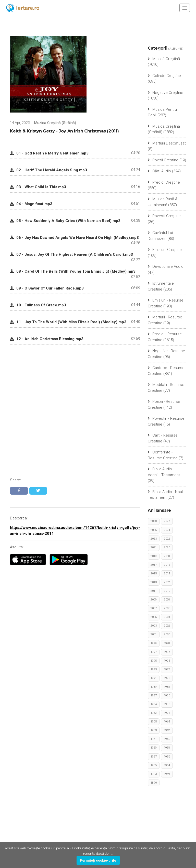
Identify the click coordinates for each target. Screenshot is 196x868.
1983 (167, 704)
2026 (167, 521)
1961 (154, 739)
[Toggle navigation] (185, 8)
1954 (167, 765)
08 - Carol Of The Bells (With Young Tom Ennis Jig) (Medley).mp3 (73, 271)
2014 (167, 574)
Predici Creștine (164, 182)
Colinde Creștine (164, 76)
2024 (167, 530)
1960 (167, 739)
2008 (167, 600)
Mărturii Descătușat (167, 143)
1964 (167, 722)
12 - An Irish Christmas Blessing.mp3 (47, 339)
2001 (154, 635)
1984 (154, 704)
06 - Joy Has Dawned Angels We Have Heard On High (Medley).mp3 (74, 238)
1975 (167, 713)
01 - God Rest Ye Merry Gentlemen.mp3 (49, 153)
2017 (154, 565)
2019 (154, 556)
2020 (167, 547)
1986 (167, 696)
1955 (154, 765)
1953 (154, 774)
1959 (154, 748)
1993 (154, 669)
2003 (154, 626)
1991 (154, 678)
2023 (154, 539)
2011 (154, 591)
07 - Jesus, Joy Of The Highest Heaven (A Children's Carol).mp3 (71, 254)
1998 (167, 643)
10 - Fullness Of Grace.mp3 (38, 305)
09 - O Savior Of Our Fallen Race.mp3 (47, 288)
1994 (167, 661)
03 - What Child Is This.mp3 (38, 187)
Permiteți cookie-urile (98, 860)
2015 (154, 574)
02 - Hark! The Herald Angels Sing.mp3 (48, 170)
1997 (154, 652)
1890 (154, 783)
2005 (154, 617)
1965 (154, 722)
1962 (167, 731)
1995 (154, 661)
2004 (167, 617)
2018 (167, 556)
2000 (167, 635)
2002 (167, 626)
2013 (154, 582)
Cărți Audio (159, 171)
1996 (167, 652)
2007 (154, 609)
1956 (167, 757)
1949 (167, 774)
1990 (167, 678)
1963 (154, 731)
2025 (154, 530)
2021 (154, 547)
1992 (167, 669)
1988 (167, 687)
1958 (167, 748)
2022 (167, 539)
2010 (167, 591)
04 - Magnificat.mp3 (31, 204)
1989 (154, 687)
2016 (167, 565)
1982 (154, 713)
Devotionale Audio (166, 267)
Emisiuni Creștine (165, 250)
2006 (167, 609)
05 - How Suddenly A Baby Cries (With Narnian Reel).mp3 (65, 221)
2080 (154, 521)
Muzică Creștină (164, 59)
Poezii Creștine (163, 160)
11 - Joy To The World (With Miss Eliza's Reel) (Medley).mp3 (68, 322)
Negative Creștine (166, 93)
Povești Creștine (164, 216)
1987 (154, 696)
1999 (154, 643)
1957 (154, 757)
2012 (167, 582)
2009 (154, 600)
